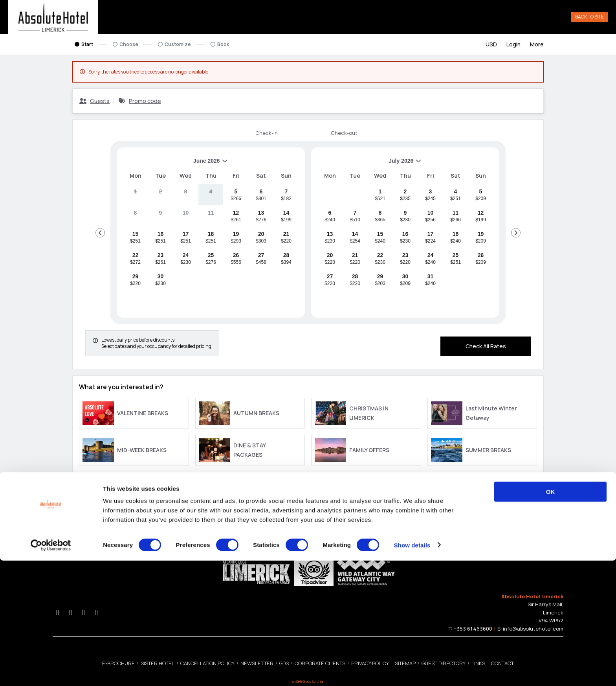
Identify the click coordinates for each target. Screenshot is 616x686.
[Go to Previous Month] (100, 234)
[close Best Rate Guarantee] (297, 490)
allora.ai (536, 523)
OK (551, 617)
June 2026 (176, 165)
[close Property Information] (534, 490)
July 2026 (370, 165)
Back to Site (589, 17)
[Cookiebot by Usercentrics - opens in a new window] (51, 671)
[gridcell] (135, 196)
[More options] (537, 46)
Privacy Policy (85, 523)
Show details (412, 670)
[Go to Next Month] (516, 234)
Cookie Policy (113, 523)
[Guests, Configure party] (94, 103)
